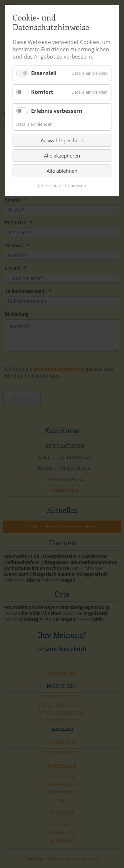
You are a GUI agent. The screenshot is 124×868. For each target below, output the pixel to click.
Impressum (76, 185)
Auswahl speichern (62, 140)
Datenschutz (49, 185)
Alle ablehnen (62, 171)
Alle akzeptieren (62, 156)
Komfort (42, 92)
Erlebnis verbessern (57, 111)
